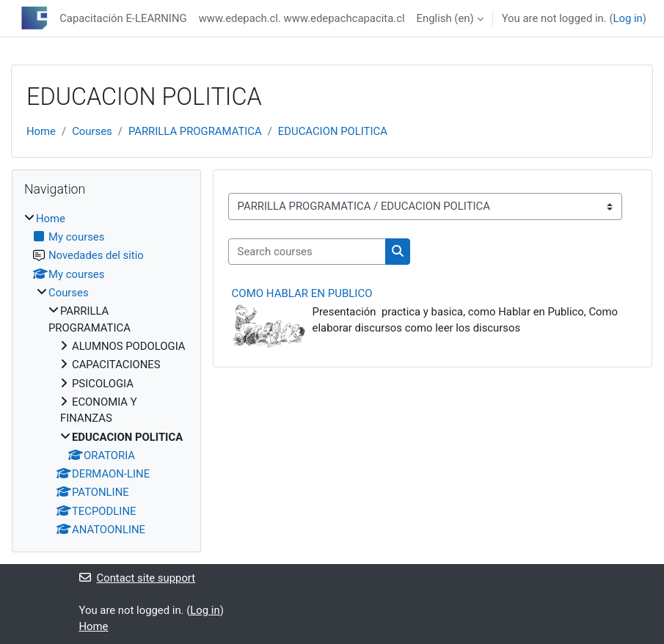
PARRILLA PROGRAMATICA (195, 131)
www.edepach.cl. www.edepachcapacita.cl (302, 18)
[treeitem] (106, 374)
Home (41, 131)
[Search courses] (307, 252)
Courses (92, 131)
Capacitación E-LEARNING (123, 18)
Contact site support (138, 578)
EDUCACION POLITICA (333, 131)
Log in (627, 18)
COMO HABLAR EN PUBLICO (302, 293)
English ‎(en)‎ (445, 18)
